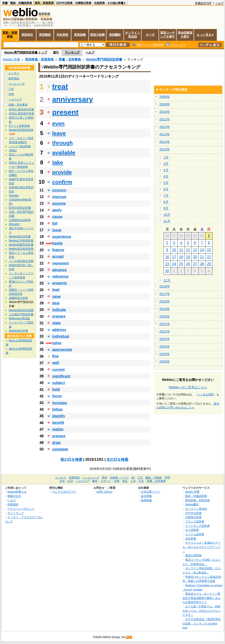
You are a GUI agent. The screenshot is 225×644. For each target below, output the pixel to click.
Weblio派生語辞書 (20, 237)
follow (57, 409)
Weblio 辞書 (12, 59)
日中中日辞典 (64, 3)
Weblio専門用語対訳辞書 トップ (26, 52)
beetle (57, 243)
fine (55, 356)
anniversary (73, 99)
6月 (166, 189)
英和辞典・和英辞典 (39, 59)
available (64, 153)
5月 (166, 183)
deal (56, 303)
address (59, 330)
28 (202, 264)
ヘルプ (220, 3)
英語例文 (27, 35)
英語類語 (45, 35)
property (59, 283)
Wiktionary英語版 (19, 318)
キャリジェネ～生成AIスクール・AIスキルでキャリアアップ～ (201, 547)
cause (57, 217)
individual (61, 336)
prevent (59, 436)
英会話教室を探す (185, 35)
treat (60, 87)
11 (181, 250)
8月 (166, 202)
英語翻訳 (115, 35)
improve (59, 197)
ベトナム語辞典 (195, 534)
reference (60, 276)
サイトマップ (16, 513)
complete (60, 449)
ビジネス (14, 73)
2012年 (165, 127)
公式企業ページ (150, 492)
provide (62, 172)
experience (62, 237)
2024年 (165, 346)
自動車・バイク (119, 478)
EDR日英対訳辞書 (20, 208)
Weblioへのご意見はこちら (188, 387)
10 (174, 250)
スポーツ (106, 481)
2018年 (165, 301)
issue (57, 230)
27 (195, 264)
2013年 (165, 134)
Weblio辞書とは (17, 492)
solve (57, 343)
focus (57, 396)
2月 (166, 164)
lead (56, 290)
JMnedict (14, 224)
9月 (166, 208)
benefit (58, 423)
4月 (166, 176)
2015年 (165, 149)
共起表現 (62, 35)
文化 (62, 481)
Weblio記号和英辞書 (21, 241)
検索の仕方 (14, 496)
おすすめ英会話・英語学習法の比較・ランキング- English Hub (202, 623)
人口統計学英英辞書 (21, 314)
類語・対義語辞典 (21, 3)
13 (195, 250)
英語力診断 (97, 35)
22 (209, 257)
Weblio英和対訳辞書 (21, 310)
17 (174, 257)
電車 (104, 478)
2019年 (165, 309)
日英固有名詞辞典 (20, 220)
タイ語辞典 (192, 530)
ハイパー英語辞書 (20, 146)
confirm (62, 182)
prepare (59, 316)
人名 (133, 481)
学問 (11, 94)
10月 (167, 215)
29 (209, 264)
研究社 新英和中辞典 (21, 109)
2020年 (165, 316)
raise (56, 297)
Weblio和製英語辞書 (21, 245)
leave (59, 133)
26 (188, 264)
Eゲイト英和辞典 (19, 126)
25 (181, 264)
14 (202, 250)
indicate (59, 310)
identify (59, 416)
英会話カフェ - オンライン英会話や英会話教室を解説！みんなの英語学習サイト (202, 598)
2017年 (165, 294)
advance (59, 270)
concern (59, 190)
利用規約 (13, 504)
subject (58, 383)
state (56, 323)
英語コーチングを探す (168, 35)
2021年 (165, 324)
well (56, 363)
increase (59, 403)
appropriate (62, 350)
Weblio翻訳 (192, 504)
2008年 (165, 97)
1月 (166, 157)
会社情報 (146, 496)
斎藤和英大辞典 (18, 298)
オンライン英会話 (133, 35)
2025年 (165, 354)
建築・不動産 (154, 478)
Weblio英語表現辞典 (21, 249)
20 (195, 257)
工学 (11, 89)
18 (181, 257)
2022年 (165, 331)
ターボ (150, 35)
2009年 (165, 104)
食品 (125, 481)
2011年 (165, 119)
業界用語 (14, 79)
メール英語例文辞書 (21, 261)
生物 (117, 481)
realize (58, 429)
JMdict (13, 150)
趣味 (95, 481)
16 (167, 257)
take (58, 162)
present (65, 112)
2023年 (165, 339)
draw (56, 443)
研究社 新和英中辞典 (21, 114)
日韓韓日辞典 (83, 3)
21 (202, 257)
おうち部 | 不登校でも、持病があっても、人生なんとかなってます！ (202, 611)
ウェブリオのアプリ (64, 492)
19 (188, 257)
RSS (129, 637)
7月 (166, 196)
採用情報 (146, 500)
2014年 (165, 142)
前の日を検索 (71, 459)
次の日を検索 (117, 459)
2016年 (165, 286)
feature (58, 250)
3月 (166, 170)
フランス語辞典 (195, 521)
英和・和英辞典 (44, 3)
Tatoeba (14, 196)
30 (167, 271)
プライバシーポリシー (21, 509)
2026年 (165, 361)
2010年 (165, 112)
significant (61, 376)
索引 (56, 52)
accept (58, 256)
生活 (70, 481)
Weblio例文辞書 (18, 331)
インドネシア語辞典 (197, 526)
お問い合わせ (104, 492)
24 (174, 264)
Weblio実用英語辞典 (21, 130)
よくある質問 (205, 395)
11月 (167, 221)
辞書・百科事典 (70, 59)
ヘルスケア (15, 99)
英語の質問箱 (193, 555)
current (58, 370)
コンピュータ (17, 84)
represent (60, 263)
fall (55, 223)
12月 (167, 280)
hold (56, 389)
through (62, 143)
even (58, 123)
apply (57, 210)
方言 (141, 481)
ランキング (72, 52)
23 (167, 264)
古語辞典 (99, 3)
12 (188, 250)
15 (209, 250)
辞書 (5, 3)
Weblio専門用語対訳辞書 (104, 59)
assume (59, 203)
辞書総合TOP (203, 3)
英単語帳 (80, 35)
